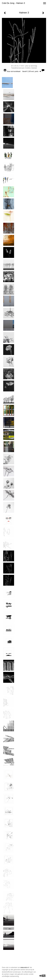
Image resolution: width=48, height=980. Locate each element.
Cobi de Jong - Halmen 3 (13, 3)
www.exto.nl (25, 967)
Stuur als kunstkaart (24, 71)
